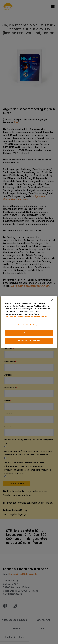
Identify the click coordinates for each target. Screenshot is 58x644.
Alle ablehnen (29, 333)
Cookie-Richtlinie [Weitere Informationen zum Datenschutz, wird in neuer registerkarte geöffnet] (25, 317)
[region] (29, 322)
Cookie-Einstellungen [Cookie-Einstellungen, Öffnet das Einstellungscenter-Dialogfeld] (29, 325)
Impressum (10, 317)
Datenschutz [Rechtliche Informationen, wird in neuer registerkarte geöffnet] (41, 317)
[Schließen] (52, 300)
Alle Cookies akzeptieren (29, 341)
